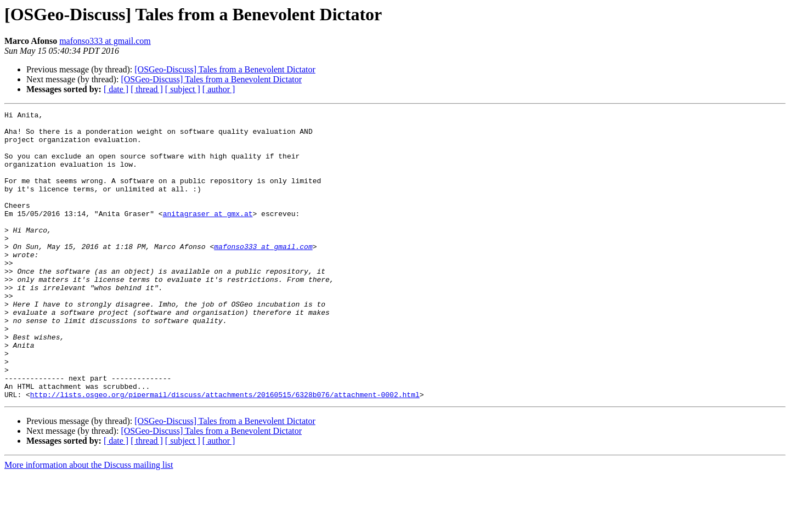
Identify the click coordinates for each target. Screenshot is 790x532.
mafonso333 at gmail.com (105, 41)
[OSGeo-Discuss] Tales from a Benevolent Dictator (225, 69)
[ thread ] (147, 89)
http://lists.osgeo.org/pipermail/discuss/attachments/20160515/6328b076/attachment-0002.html (225, 452)
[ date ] (116, 89)
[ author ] (219, 89)
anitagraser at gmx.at (208, 235)
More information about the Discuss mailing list (89, 522)
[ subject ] (183, 89)
